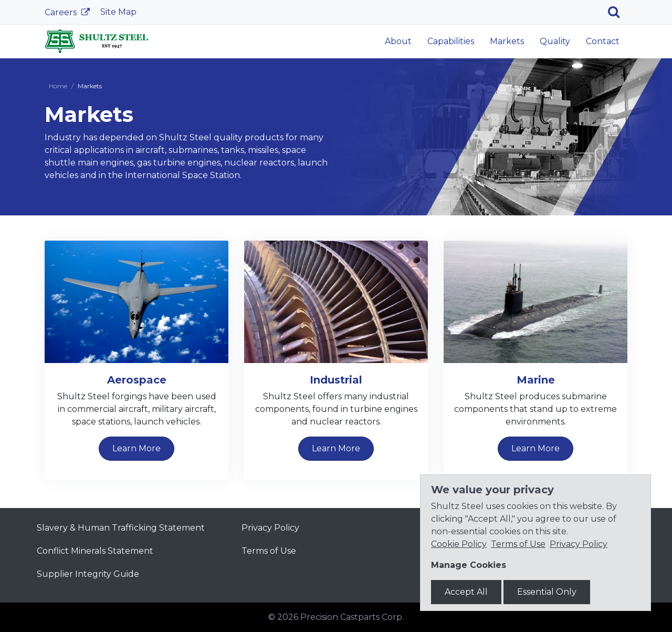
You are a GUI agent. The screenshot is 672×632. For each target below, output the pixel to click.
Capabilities (451, 41)
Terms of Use (269, 551)
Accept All (466, 592)
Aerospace (137, 380)
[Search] (618, 12)
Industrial (336, 380)
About (398, 41)
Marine (536, 380)
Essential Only (547, 592)
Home (58, 86)
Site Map (118, 12)
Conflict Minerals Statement (95, 551)
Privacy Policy (270, 528)
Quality (555, 41)
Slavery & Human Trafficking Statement (121, 528)
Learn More (136, 448)
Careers (62, 12)
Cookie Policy (459, 544)
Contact (603, 41)
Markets (507, 41)
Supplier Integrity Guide (88, 574)
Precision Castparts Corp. (352, 617)
